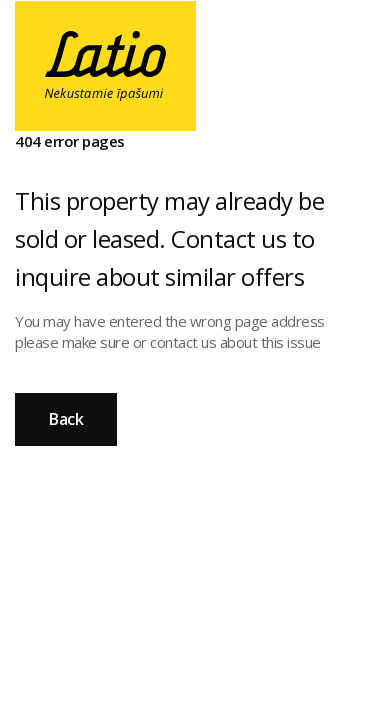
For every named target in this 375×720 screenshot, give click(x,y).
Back (66, 419)
